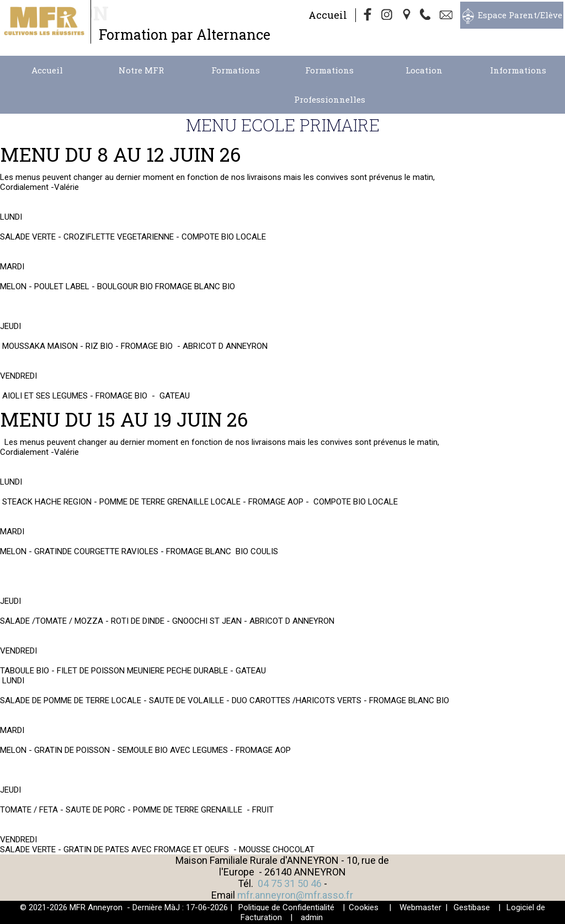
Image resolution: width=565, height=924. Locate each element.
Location (424, 70)
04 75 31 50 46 (290, 883)
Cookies (364, 907)
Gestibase (472, 907)
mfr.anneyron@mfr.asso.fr (295, 895)
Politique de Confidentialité (286, 907)
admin (312, 917)
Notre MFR (141, 70)
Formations (236, 70)
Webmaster (420, 907)
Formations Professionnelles (330, 85)
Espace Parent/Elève (520, 15)
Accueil (328, 15)
